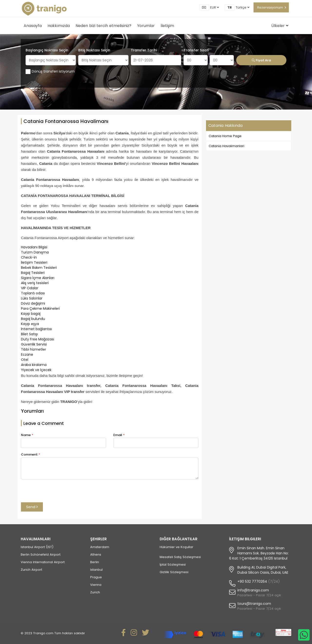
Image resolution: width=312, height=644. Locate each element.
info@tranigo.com (253, 590)
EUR (214, 7)
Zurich (95, 592)
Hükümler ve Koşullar (176, 547)
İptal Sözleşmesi (173, 565)
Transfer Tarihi (144, 50)
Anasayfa (33, 26)
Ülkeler (280, 26)
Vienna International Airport (43, 562)
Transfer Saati (196, 50)
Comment (31, 454)
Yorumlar (146, 26)
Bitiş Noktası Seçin (94, 50)
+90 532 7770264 (252, 581)
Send (32, 507)
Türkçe (243, 7)
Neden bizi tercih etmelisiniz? (103, 26)
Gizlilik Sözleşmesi (174, 572)
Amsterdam (100, 547)
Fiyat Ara (261, 60)
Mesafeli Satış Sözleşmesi (180, 557)
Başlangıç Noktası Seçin (47, 50)
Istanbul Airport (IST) (37, 547)
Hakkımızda (59, 26)
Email (119, 435)
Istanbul (96, 570)
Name (27, 435)
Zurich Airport (31, 570)
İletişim (167, 26)
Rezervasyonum (270, 7)
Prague (96, 577)
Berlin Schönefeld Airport (41, 555)
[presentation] (58, 493)
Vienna (96, 585)
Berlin (95, 562)
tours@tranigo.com (254, 604)
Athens (96, 555)
